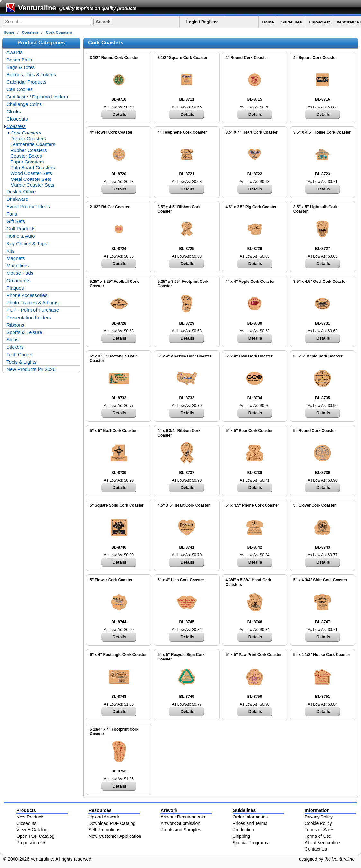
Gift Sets (16, 221)
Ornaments (18, 280)
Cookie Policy (318, 823)
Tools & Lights (21, 362)
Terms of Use (318, 836)
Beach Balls (19, 60)
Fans (12, 214)
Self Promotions (104, 830)
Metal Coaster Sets (31, 179)
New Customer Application (115, 836)
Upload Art (319, 22)
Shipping (242, 836)
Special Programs (251, 843)
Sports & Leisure (24, 332)
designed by (327, 859)
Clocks (14, 111)
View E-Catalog (32, 830)
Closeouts (17, 119)
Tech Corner (20, 354)
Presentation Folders (29, 317)
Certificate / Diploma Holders (37, 97)
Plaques (15, 288)
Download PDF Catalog (112, 823)
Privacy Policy (319, 817)
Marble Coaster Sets (32, 185)
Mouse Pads (20, 273)
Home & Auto (21, 236)
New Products (30, 817)
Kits (10, 251)
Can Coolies (20, 89)
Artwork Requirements (183, 817)
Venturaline (37, 8)
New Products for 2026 (31, 369)
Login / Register (202, 22)
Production (244, 830)
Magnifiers (18, 266)
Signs (13, 340)
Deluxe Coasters (28, 139)
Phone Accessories (27, 295)
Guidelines (291, 22)
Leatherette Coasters (33, 144)
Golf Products (21, 229)
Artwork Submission (180, 823)
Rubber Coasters (28, 150)
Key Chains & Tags (27, 243)
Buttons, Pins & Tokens (31, 74)
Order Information (250, 817)
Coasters (30, 32)
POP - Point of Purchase (33, 310)
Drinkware (17, 199)
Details (119, 114)
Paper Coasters (27, 162)
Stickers (15, 347)
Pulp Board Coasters (32, 167)
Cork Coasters (59, 32)
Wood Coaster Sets (31, 173)
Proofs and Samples (181, 830)
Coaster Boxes (26, 156)
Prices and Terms (250, 823)
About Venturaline (323, 843)
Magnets (16, 258)
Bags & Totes (21, 67)
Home (268, 22)
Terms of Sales (320, 830)
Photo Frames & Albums (32, 303)
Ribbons (15, 325)
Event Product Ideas (28, 206)
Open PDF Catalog (35, 836)
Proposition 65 (31, 843)
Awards (14, 52)
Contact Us (316, 849)
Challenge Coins (24, 104)
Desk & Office (21, 192)
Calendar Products (26, 82)
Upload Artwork (104, 817)
